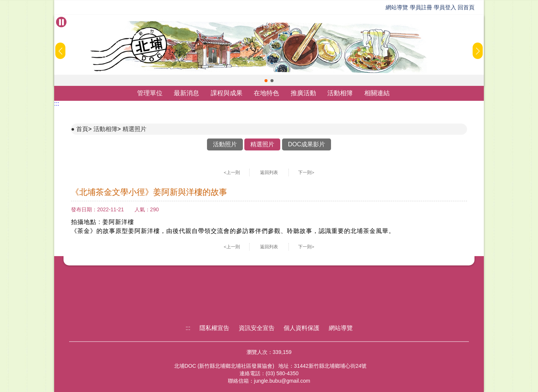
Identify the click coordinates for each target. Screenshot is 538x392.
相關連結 (377, 93)
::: (57, 104)
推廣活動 (303, 93)
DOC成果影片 (307, 144)
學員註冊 (421, 7)
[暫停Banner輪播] (61, 22)
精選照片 (134, 129)
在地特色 (266, 93)
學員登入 (445, 7)
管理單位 (150, 93)
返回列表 (269, 172)
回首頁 (466, 7)
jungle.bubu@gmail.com (282, 381)
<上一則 (232, 172)
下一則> (306, 172)
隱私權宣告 (214, 328)
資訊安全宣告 (257, 328)
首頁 (82, 129)
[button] (266, 81)
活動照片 (225, 144)
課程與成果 (227, 93)
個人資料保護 (302, 328)
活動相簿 (340, 93)
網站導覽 (397, 7)
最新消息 (186, 93)
